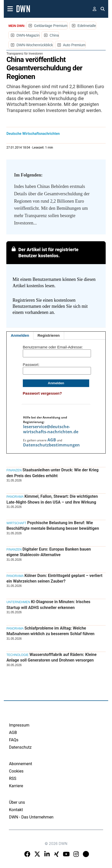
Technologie (17, 655)
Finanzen (14, 470)
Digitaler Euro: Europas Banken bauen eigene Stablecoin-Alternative (49, 552)
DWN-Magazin (28, 35)
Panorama (15, 497)
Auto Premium (74, 45)
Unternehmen (18, 602)
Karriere (16, 786)
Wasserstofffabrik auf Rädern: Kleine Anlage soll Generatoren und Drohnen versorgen (51, 657)
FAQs (14, 740)
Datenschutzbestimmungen (51, 445)
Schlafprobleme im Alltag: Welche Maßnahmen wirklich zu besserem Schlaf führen (50, 631)
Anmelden (20, 335)
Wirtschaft (16, 523)
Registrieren (49, 335)
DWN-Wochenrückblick (35, 45)
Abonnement (20, 764)
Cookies (16, 771)
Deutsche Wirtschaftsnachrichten (33, 134)
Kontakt (16, 810)
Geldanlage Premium (51, 26)
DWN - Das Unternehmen (31, 817)
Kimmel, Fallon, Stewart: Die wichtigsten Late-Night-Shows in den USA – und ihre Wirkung (52, 499)
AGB (52, 440)
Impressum (19, 725)
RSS (13, 778)
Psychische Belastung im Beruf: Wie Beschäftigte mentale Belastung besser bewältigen (53, 526)
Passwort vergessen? (42, 393)
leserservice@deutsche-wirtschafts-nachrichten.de (51, 429)
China (54, 35)
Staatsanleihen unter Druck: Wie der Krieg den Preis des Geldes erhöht (52, 473)
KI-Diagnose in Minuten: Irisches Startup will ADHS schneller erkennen (48, 605)
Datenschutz (20, 747)
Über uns (17, 802)
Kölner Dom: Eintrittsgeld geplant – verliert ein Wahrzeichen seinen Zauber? (54, 578)
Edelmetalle (87, 26)
